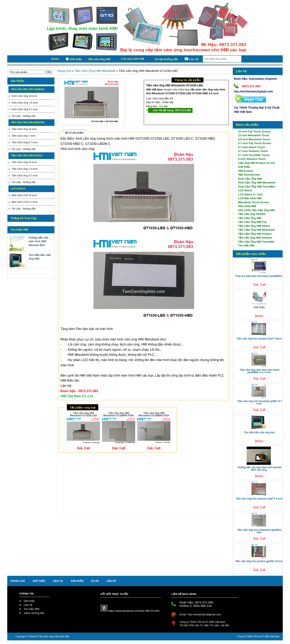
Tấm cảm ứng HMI (99, 59)
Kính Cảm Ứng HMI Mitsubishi (257, 183)
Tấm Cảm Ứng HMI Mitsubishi (256, 230)
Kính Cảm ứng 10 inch (24, 96)
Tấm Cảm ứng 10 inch (24, 129)
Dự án (95, 581)
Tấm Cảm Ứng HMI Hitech (254, 226)
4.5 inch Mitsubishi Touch (254, 139)
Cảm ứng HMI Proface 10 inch (257, 163)
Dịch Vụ (58, 581)
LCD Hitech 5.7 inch (250, 194)
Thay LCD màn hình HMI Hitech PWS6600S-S (259, 276)
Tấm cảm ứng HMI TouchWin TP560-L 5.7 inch (259, 402)
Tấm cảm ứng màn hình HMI (54, 637)
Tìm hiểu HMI (246, 246)
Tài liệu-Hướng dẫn (166, 59)
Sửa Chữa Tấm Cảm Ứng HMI (256, 210)
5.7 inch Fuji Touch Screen (255, 143)
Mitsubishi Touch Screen (253, 202)
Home (55, 59)
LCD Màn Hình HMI (250, 198)
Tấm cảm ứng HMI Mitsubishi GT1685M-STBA (154, 414)
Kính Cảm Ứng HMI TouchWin (256, 187)
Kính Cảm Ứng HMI (250, 179)
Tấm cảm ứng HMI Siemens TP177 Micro (259, 339)
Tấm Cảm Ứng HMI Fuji (252, 222)
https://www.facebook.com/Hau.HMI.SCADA (130, 611)
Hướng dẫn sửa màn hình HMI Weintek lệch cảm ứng (260, 469)
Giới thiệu (73, 59)
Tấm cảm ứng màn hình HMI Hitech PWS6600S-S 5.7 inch (260, 371)
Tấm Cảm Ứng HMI (250, 218)
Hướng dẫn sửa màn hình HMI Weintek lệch (38, 241)
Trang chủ (64, 71)
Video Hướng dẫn (34, 613)
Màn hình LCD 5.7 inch (24, 202)
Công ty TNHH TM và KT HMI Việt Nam (258, 637)
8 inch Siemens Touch (252, 159)
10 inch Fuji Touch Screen (254, 131)
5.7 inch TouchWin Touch (254, 155)
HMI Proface (246, 171)
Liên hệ (191, 59)
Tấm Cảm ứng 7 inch (23, 136)
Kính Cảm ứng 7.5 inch (25, 103)
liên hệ (111, 581)
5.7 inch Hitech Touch (251, 147)
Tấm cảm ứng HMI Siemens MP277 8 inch (259, 499)
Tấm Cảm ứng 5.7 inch (24, 142)
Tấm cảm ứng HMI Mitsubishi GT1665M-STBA (260, 531)
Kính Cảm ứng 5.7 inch (25, 109)
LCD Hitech (245, 190)
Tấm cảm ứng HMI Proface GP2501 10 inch (259, 561)
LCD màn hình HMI (133, 59)
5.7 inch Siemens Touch (253, 151)
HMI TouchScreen (249, 175)
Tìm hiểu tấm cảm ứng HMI (40, 257)
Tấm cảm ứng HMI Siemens (255, 238)
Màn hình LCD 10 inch (24, 195)
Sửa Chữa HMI (247, 206)
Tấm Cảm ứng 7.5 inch (24, 169)
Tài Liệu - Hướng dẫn (24, 116)
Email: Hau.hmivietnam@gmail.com (200, 614)
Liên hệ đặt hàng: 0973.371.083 (172, 110)
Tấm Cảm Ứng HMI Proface (255, 234)
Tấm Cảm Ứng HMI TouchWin (256, 242)
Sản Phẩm (77, 581)
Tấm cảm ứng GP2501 (252, 214)
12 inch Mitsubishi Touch (254, 135)
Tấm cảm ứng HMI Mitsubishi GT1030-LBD (83, 414)
